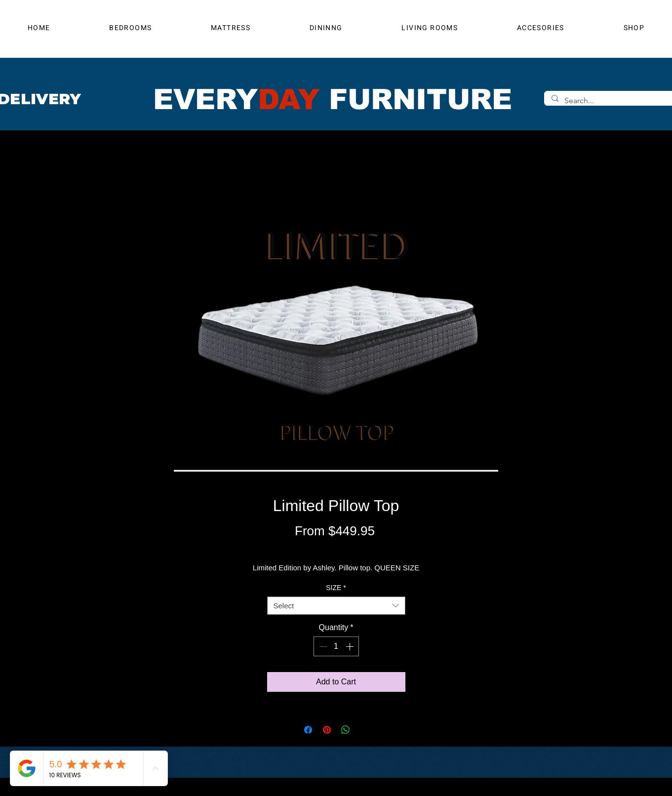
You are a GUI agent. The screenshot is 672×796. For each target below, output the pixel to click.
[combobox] (336, 606)
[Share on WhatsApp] (346, 730)
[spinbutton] (336, 646)
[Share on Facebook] (308, 730)
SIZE (336, 588)
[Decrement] (322, 646)
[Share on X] (364, 730)
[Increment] (351, 646)
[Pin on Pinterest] (327, 730)
